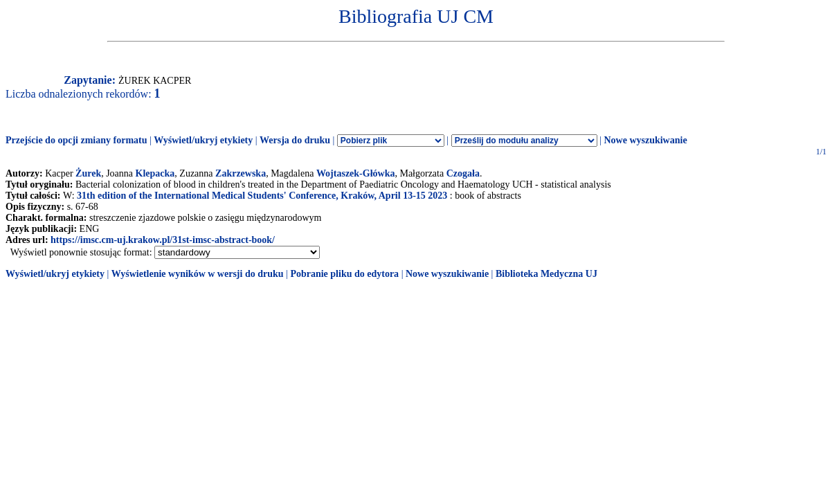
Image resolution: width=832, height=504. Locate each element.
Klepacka (155, 173)
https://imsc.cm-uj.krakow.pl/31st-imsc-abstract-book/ (163, 240)
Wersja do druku (295, 140)
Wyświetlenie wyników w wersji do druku (198, 274)
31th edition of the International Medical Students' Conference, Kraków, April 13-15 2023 (262, 196)
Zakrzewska (241, 173)
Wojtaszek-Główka (356, 173)
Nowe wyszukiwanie (645, 140)
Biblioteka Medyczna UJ (546, 274)
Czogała (463, 173)
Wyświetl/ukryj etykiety (203, 140)
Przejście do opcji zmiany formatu (76, 140)
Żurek (88, 173)
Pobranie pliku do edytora (344, 274)
